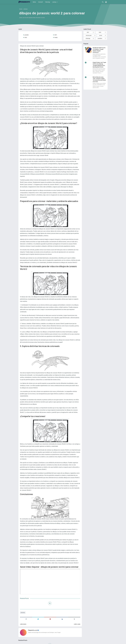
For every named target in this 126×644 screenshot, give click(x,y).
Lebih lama (77, 624)
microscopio (89, 35)
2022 (26, 37)
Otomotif (40, 2)
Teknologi (48, 2)
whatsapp (88, 38)
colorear (23, 613)
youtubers (100, 38)
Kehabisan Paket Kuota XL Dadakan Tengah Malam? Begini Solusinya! (99, 50)
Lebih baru (23, 624)
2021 (56, 35)
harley (56, 37)
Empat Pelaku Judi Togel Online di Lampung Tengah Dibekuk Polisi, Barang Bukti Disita (99, 65)
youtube (26, 35)
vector (101, 35)
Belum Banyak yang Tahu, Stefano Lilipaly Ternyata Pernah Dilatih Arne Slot (99, 79)
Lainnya (54, 2)
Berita (34, 2)
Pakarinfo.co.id (33, 630)
